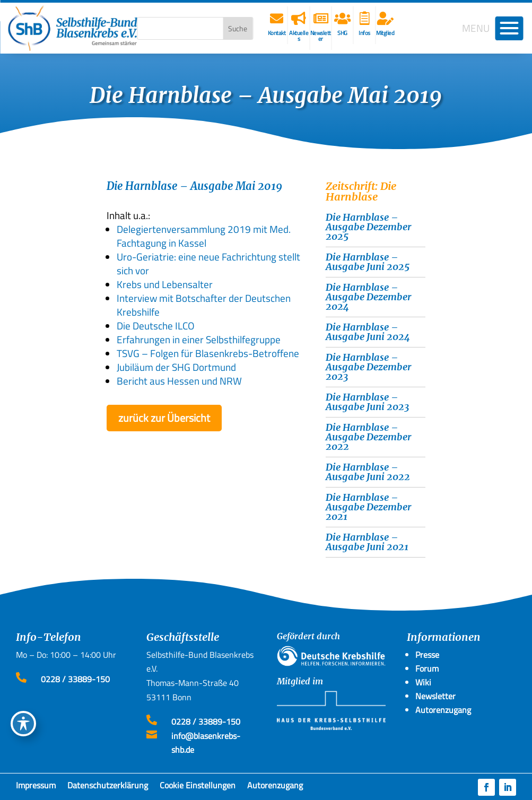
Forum (427, 668)
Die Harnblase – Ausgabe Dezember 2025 (368, 227)
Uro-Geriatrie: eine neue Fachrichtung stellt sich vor (208, 263)
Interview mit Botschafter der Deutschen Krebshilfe (204, 305)
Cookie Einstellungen (198, 787)
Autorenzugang (275, 787)
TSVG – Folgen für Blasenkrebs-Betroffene (208, 353)
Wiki (423, 682)
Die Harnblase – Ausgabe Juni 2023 (368, 402)
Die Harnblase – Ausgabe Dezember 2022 (368, 437)
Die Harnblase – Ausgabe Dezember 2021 (368, 507)
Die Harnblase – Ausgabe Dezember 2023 (368, 367)
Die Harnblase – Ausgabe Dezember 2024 (368, 297)
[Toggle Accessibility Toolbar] (23, 724)
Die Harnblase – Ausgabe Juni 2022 (368, 472)
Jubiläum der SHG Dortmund (176, 367)
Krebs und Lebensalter (165, 284)
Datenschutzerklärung (108, 787)
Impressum (36, 787)
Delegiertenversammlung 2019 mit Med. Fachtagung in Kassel (204, 236)
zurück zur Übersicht (164, 418)
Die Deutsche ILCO (156, 325)
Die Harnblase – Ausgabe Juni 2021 (367, 542)
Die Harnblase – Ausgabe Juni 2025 (368, 262)
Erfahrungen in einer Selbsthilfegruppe (199, 339)
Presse (427, 655)
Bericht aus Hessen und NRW (179, 381)
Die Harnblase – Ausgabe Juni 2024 (368, 332)
